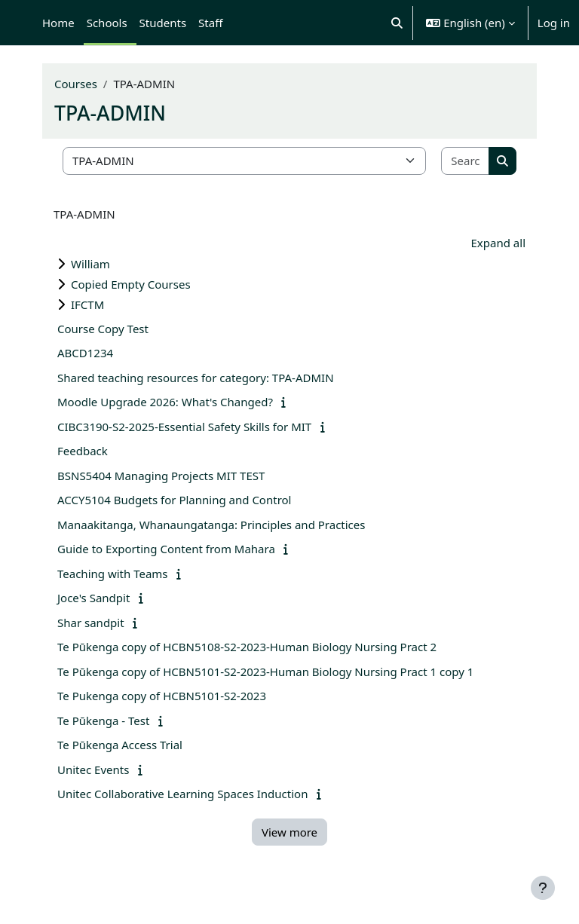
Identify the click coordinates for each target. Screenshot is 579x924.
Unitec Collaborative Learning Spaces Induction (182, 794)
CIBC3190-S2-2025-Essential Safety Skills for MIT (184, 427)
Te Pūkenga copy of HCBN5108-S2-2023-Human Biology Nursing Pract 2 (247, 647)
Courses (76, 84)
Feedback (83, 451)
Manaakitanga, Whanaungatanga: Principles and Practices (211, 525)
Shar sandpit (91, 623)
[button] (397, 23)
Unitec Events (93, 769)
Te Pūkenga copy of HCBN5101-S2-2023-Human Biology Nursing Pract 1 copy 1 (265, 672)
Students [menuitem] (163, 23)
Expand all (498, 243)
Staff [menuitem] (210, 23)
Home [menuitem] (58, 23)
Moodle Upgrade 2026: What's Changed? (165, 402)
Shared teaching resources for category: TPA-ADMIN (196, 378)
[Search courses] (466, 161)
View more (289, 832)
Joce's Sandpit (93, 598)
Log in (554, 23)
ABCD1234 (85, 353)
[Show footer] (543, 888)
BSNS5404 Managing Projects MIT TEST (161, 476)
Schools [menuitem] (107, 23)
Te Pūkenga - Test (103, 721)
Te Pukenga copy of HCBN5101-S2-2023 (162, 696)
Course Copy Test (103, 329)
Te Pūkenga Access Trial (120, 745)
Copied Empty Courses (131, 284)
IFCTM (87, 304)
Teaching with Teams (113, 574)
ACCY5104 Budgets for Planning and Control (174, 500)
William (90, 264)
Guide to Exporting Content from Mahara (166, 549)
